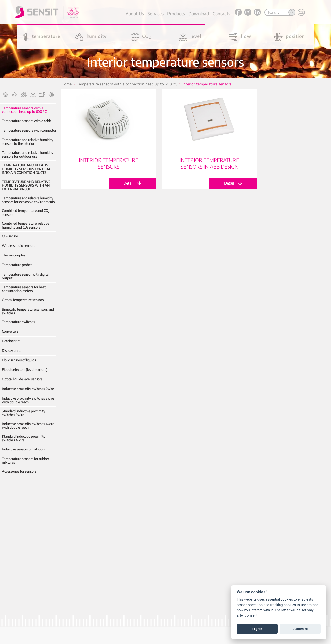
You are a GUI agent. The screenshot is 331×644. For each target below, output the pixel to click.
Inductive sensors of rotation (23, 449)
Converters (10, 331)
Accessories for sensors (19, 471)
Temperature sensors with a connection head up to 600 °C (24, 110)
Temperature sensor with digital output (25, 276)
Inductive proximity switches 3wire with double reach (28, 400)
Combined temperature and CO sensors (26, 213)
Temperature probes (17, 265)
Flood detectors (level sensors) (25, 370)
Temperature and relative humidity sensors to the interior (28, 142)
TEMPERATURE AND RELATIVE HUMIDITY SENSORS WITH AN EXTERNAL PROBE (26, 185)
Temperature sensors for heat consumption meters (24, 289)
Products (176, 14)
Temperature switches (18, 322)
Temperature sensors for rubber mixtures (25, 461)
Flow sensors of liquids (19, 360)
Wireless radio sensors (19, 246)
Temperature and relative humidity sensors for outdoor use (28, 154)
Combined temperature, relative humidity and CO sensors (25, 225)
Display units (12, 350)
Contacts (221, 14)
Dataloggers (11, 341)
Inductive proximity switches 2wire (28, 389)
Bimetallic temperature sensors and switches (28, 311)
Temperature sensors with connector (29, 130)
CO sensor (10, 236)
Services (155, 14)
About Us (135, 14)
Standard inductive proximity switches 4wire (24, 438)
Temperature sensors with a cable (27, 121)
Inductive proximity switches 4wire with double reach (28, 426)
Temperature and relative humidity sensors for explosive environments (28, 200)
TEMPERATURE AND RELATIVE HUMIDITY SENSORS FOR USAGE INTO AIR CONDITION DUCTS (28, 169)
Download (199, 14)
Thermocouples (13, 255)
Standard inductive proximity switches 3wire (24, 413)
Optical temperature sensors (23, 300)
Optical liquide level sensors (22, 379)
